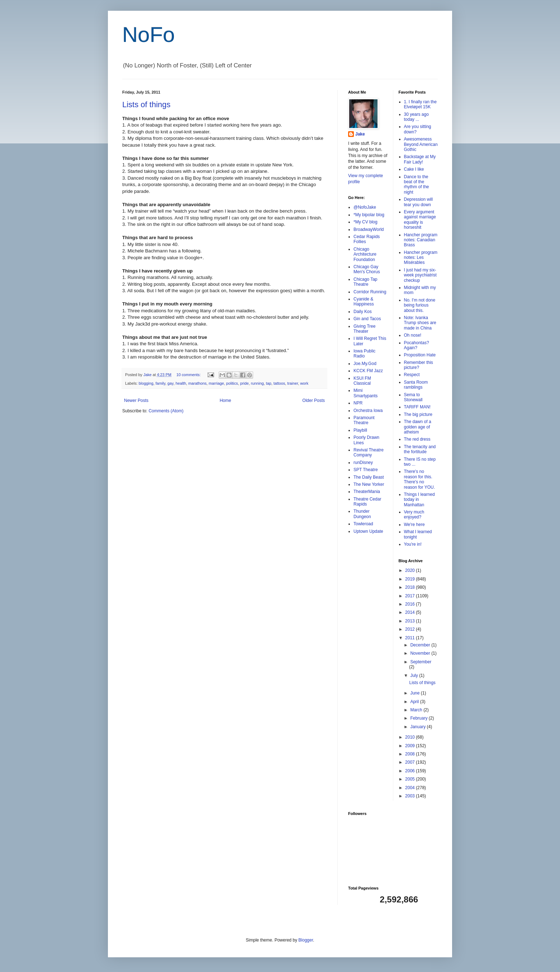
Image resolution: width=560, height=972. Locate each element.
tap (269, 383)
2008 (410, 754)
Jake (360, 134)
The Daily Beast (369, 477)
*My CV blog (366, 222)
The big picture (418, 414)
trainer (293, 383)
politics (232, 383)
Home (226, 400)
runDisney (363, 463)
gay (170, 383)
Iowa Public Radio (364, 354)
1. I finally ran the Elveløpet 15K (420, 104)
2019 (410, 579)
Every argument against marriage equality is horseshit (420, 220)
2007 (410, 762)
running (257, 383)
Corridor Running (370, 292)
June (415, 693)
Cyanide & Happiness (364, 302)
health (181, 383)
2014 (410, 612)
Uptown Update (368, 531)
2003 (410, 796)
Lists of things (146, 105)
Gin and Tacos (367, 319)
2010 (410, 737)
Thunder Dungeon (362, 514)
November (421, 653)
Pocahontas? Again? (417, 345)
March (417, 710)
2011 (410, 638)
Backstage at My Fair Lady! (420, 159)
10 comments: (189, 375)
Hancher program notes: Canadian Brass (421, 240)
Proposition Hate (420, 355)
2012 (410, 629)
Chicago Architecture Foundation (365, 254)
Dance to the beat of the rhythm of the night (417, 184)
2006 (410, 771)
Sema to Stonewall (413, 397)
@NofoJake (365, 207)
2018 (410, 587)
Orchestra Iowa (368, 411)
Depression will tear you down (419, 202)
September (421, 662)
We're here (414, 525)
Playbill (360, 430)
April (415, 702)
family (160, 383)
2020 (410, 570)
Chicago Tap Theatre (366, 282)
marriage (216, 383)
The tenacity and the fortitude (420, 449)
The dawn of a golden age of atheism (418, 427)
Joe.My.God (365, 364)
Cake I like (414, 169)
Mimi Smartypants (366, 393)
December (421, 645)
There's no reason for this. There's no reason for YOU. (419, 479)
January (418, 727)
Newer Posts (136, 400)
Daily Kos (363, 312)
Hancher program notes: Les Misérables (421, 258)
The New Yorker (369, 484)
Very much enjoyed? (414, 515)
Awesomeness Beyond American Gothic (421, 144)
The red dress (417, 439)
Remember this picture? (419, 365)
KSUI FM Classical (362, 381)
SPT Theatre (366, 470)
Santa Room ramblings (416, 385)
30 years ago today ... (416, 117)
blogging (146, 383)
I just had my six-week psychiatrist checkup (420, 275)
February (419, 718)
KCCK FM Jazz (368, 371)
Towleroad (363, 524)
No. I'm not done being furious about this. (420, 305)
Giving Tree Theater (364, 329)
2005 (410, 779)
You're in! (413, 544)
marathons (197, 383)
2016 (410, 604)
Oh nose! (413, 335)
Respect (412, 375)
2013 (410, 621)
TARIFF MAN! (417, 407)
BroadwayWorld (369, 229)
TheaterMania (367, 492)
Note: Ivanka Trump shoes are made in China (420, 323)
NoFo (149, 35)
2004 (410, 788)
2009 (410, 746)
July (415, 675)
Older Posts (314, 400)
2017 (410, 596)
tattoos (279, 383)
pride (245, 383)
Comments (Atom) (166, 411)
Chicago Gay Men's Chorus (367, 269)
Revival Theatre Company (369, 452)
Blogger (306, 940)
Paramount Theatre (364, 420)
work (304, 383)
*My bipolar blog (369, 215)
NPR (358, 403)
